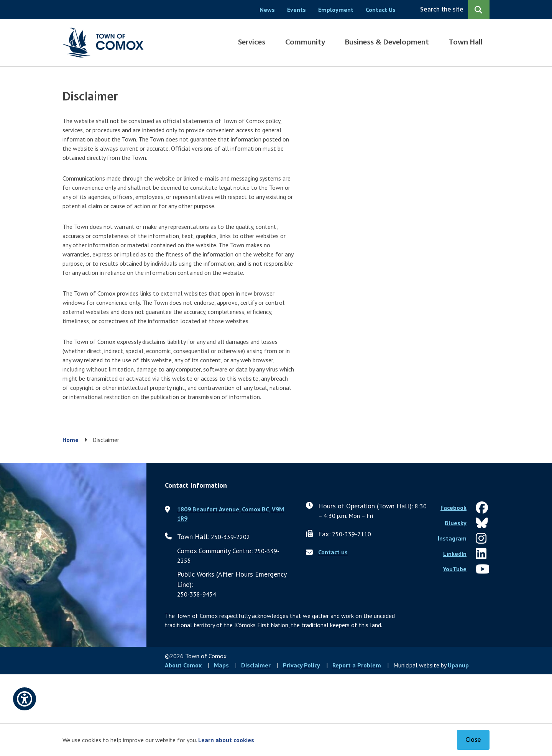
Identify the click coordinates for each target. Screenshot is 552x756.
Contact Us (381, 10)
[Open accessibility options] (25, 699)
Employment (336, 10)
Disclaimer (256, 665)
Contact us (333, 552)
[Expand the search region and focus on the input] (453, 10)
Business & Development (387, 43)
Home (71, 440)
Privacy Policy (301, 665)
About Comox (183, 665)
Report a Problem (357, 665)
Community (305, 43)
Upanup (458, 665)
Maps (221, 665)
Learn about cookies (226, 740)
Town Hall (466, 43)
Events (297, 10)
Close (473, 740)
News (267, 10)
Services (252, 43)
